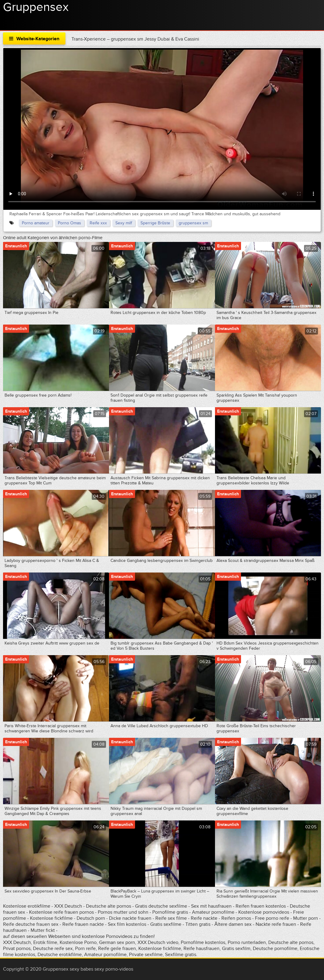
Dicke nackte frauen (131, 918)
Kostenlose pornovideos (264, 912)
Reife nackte (204, 918)
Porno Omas (69, 223)
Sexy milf (124, 223)
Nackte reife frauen (276, 924)
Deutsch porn (91, 918)
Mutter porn (306, 918)
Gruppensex (36, 7)
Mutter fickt (43, 930)
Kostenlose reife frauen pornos (61, 912)
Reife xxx (98, 223)
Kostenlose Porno (78, 942)
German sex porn (117, 942)
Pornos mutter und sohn (123, 912)
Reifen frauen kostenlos (261, 906)
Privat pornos (17, 949)
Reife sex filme (172, 918)
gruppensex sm (193, 223)
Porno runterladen (247, 942)
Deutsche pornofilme (275, 949)
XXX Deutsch (68, 906)
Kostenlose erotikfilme (27, 906)
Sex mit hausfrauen (211, 906)
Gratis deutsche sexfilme (161, 906)
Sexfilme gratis (181, 955)
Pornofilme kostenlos (203, 942)
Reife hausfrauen (202, 949)
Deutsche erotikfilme (60, 955)
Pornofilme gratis (170, 912)
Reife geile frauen (117, 949)
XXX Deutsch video (158, 942)
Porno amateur (36, 223)
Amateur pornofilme (213, 912)
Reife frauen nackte (83, 924)
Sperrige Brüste (155, 223)
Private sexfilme (146, 955)
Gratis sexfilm (236, 949)
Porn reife (85, 949)
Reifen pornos (237, 918)
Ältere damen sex (233, 924)
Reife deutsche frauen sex (31, 924)
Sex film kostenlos (127, 924)
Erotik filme (45, 942)
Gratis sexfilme (166, 924)
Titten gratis (198, 924)
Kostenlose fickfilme (51, 918)
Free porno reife (273, 918)
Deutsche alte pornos (109, 906)
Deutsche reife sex (53, 949)
